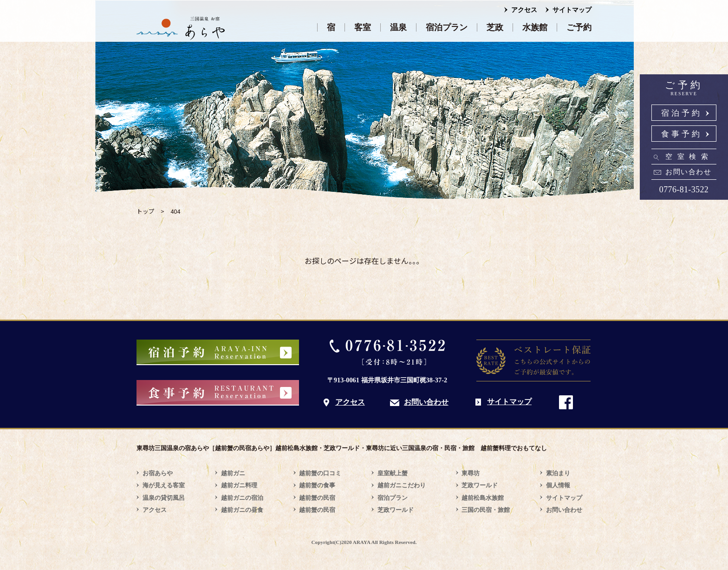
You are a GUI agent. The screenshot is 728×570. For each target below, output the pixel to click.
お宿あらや (158, 473)
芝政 (495, 27)
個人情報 (558, 485)
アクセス (524, 10)
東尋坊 (471, 473)
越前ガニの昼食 (242, 510)
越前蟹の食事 (317, 485)
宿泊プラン (447, 27)
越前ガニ (233, 473)
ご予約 (579, 27)
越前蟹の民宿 (317, 498)
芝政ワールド (396, 510)
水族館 (535, 27)
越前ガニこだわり (402, 485)
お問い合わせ (688, 172)
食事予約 (682, 134)
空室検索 (689, 157)
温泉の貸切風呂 (164, 498)
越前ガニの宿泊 (242, 498)
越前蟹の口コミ (320, 473)
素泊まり (558, 473)
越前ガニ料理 (239, 485)
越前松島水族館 (483, 498)
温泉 (398, 27)
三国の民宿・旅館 (486, 510)
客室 (363, 27)
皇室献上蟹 (393, 473)
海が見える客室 (164, 485)
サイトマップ (572, 10)
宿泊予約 (682, 113)
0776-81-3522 (684, 190)
